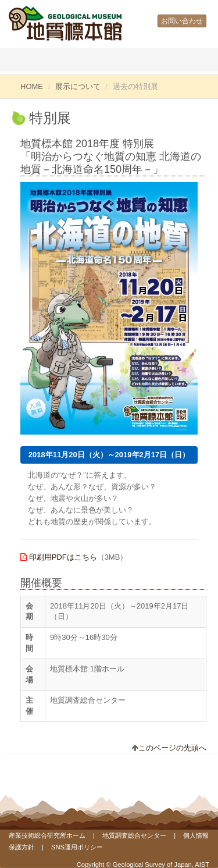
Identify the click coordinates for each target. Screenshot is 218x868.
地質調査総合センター (134, 835)
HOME (32, 86)
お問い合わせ (182, 21)
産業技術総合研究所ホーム (47, 835)
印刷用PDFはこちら (63, 557)
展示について (78, 86)
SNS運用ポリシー (77, 847)
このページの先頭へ (172, 748)
